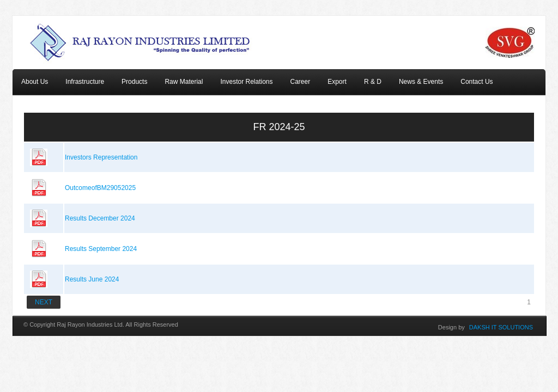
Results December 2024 (100, 218)
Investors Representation (101, 157)
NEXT (44, 302)
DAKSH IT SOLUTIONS (501, 327)
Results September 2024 (101, 249)
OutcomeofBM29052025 (100, 188)
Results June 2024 (92, 279)
